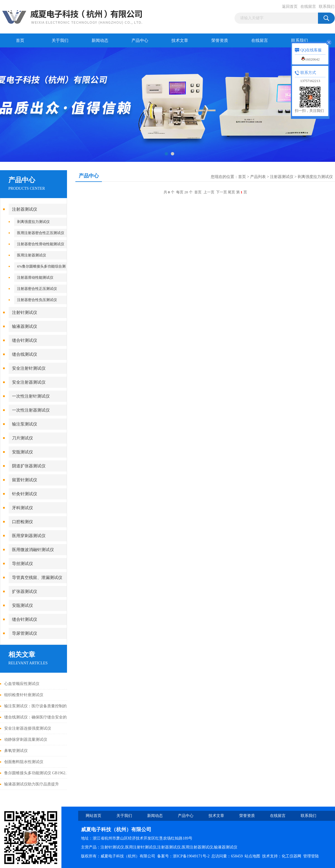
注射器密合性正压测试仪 (37, 289)
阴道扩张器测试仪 (29, 466)
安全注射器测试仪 (29, 382)
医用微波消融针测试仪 (33, 550)
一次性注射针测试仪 (31, 396)
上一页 (209, 192)
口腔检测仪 (22, 522)
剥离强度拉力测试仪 (33, 222)
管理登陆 (311, 856)
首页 (20, 40)
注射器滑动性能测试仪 (35, 277)
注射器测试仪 (25, 209)
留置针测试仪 (25, 480)
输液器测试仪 (25, 326)
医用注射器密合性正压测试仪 (41, 233)
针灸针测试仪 (25, 494)
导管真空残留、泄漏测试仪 (37, 578)
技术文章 (180, 40)
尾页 (231, 192)
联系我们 (327, 7)
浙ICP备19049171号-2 (191, 856)
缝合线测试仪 (25, 354)
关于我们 (60, 40)
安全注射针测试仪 (29, 368)
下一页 (222, 192)
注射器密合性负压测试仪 (37, 300)
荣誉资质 (220, 40)
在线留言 (308, 7)
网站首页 (94, 816)
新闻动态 (100, 40)
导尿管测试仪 (25, 633)
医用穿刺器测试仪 (29, 536)
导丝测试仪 (22, 564)
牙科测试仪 (22, 508)
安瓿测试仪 (22, 452)
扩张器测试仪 (25, 592)
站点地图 (252, 856)
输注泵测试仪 (25, 424)
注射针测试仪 (25, 312)
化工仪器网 (291, 856)
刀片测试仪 (22, 438)
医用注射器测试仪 (32, 255)
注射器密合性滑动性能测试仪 (41, 244)
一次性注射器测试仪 (31, 410)
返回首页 (290, 7)
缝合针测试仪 (25, 340)
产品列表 (258, 177)
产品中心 (140, 40)
